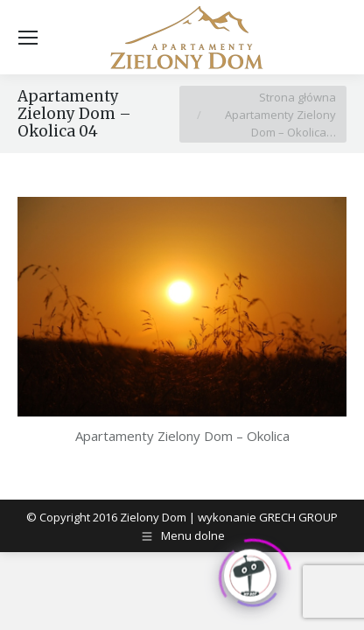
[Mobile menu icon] (28, 38)
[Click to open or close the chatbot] (250, 574)
